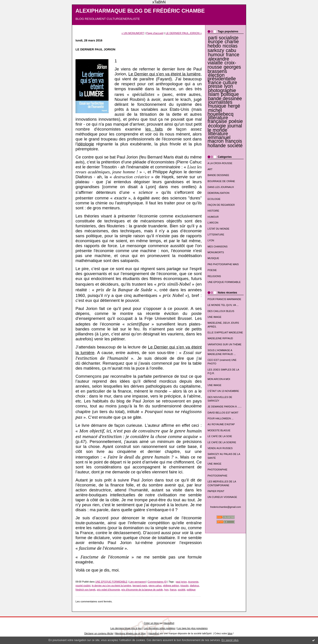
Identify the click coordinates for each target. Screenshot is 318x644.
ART (210, 169)
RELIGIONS (214, 276)
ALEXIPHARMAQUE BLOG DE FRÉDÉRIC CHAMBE (140, 11)
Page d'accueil (155, 33)
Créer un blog (151, 623)
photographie (222, 90)
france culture (223, 83)
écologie (217, 126)
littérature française (218, 120)
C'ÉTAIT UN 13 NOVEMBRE (223, 391)
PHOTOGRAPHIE (217, 470)
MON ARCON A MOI (219, 379)
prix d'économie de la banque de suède (142, 590)
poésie (236, 121)
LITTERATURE (216, 235)
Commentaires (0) (157, 582)
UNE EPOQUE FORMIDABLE (224, 282)
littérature (218, 134)
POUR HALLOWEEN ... (221, 418)
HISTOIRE (213, 211)
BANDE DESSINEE (218, 175)
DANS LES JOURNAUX (221, 187)
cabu (231, 50)
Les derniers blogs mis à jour (126, 628)
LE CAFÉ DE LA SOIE (220, 436)
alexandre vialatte (218, 61)
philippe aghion (171, 585)
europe (215, 42)
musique (217, 106)
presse (215, 86)
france (233, 55)
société (235, 146)
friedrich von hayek (86, 590)
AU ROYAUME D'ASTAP (221, 424)
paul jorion (181, 582)
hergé (234, 106)
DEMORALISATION (218, 193)
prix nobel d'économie (109, 590)
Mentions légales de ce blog (130, 633)
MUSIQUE (213, 258)
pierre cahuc (155, 585)
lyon (228, 86)
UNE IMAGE (214, 317)
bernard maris (140, 585)
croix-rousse (222, 65)
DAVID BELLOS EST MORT (223, 413)
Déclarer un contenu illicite (99, 633)
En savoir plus (230, 640)
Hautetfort (169, 623)
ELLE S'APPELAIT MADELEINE (225, 332)
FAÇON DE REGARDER (221, 205)
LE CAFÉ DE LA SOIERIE (222, 442)
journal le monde (225, 128)
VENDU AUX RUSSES (220, 448)
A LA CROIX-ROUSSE (220, 163)
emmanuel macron (219, 139)
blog (230, 633)
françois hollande (225, 143)
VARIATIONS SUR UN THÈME (224, 344)
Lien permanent (138, 582)
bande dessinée (225, 99)
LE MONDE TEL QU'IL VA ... (223, 305)
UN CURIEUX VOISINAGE (222, 497)
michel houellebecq (221, 112)
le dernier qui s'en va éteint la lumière (111, 585)
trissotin (184, 585)
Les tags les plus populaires (193, 628)
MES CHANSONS (217, 246)
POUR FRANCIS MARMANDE (224, 299)
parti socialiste (223, 38)
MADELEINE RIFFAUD (220, 338)
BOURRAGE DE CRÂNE (221, 181)
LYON (211, 240)
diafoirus (194, 585)
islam (214, 94)
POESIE (212, 270)
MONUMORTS (216, 252)
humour (216, 55)
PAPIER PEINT (216, 491)
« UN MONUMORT (133, 33)
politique (230, 94)
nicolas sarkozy (223, 48)
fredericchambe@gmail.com (226, 507)
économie (193, 582)
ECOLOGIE (214, 199)
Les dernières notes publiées (159, 628)
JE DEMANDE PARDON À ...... (225, 407)
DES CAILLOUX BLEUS (221, 311)
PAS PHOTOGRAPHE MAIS (223, 264)
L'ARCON (213, 223)
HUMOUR (213, 217)
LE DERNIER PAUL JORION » (184, 33)
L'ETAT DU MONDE (218, 229)
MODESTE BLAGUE (219, 430)
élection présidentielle (222, 77)
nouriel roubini (83, 585)
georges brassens (224, 69)
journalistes (220, 102)
